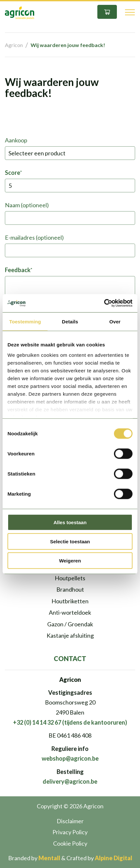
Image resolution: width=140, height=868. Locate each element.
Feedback (18, 270)
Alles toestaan (70, 522)
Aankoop (16, 140)
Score (13, 173)
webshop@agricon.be (70, 758)
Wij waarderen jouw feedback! (68, 45)
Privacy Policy (70, 832)
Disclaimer (70, 821)
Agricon (14, 45)
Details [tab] (70, 321)
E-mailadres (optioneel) (34, 237)
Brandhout (70, 589)
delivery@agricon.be (70, 781)
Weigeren (70, 560)
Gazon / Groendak (70, 624)
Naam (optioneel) (27, 205)
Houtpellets (70, 578)
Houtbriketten (70, 601)
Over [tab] (115, 321)
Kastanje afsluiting (70, 635)
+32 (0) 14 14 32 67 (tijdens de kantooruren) (70, 722)
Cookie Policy (70, 843)
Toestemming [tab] (25, 321)
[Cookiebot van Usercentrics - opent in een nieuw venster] (104, 303)
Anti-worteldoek (70, 612)
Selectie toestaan (70, 541)
